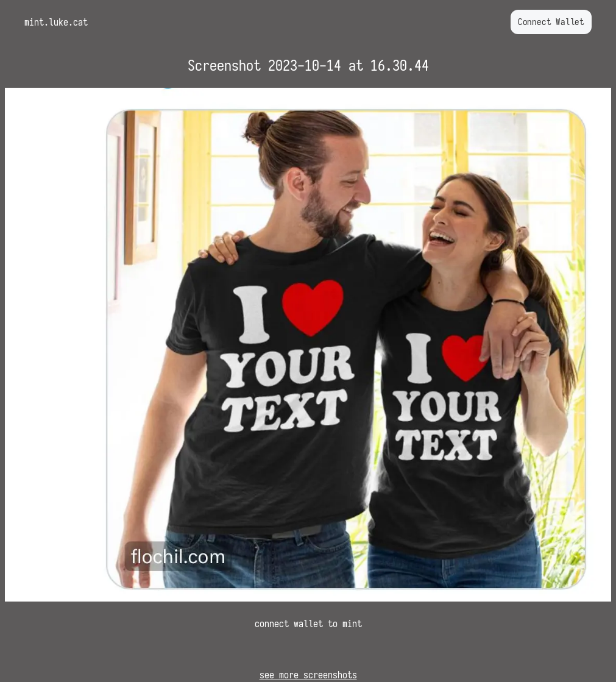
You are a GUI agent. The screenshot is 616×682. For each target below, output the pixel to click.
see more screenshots (308, 675)
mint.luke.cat (56, 22)
